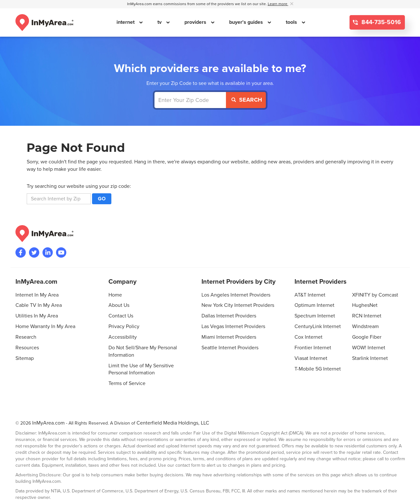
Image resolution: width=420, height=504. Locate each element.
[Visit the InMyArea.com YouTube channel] (61, 252)
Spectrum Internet (315, 316)
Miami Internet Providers (229, 337)
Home (115, 295)
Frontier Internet (313, 348)
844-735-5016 (380, 22)
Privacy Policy (124, 326)
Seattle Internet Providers (230, 348)
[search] (59, 199)
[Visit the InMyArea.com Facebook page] (21, 252)
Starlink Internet (370, 358)
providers (196, 22)
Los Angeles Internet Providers (236, 295)
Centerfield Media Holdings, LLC (173, 423)
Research (26, 337)
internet (126, 22)
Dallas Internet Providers (229, 316)
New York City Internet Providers (238, 305)
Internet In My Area (37, 295)
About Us (119, 305)
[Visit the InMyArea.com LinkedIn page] (48, 252)
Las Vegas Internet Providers (233, 326)
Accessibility (123, 337)
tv (160, 22)
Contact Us (121, 316)
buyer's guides (247, 22)
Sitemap (25, 358)
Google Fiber (367, 337)
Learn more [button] (278, 4)
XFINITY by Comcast (375, 295)
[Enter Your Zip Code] (190, 100)
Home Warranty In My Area (45, 326)
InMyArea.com (48, 423)
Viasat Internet (311, 358)
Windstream (365, 326)
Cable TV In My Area (39, 305)
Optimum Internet (314, 305)
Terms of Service (127, 383)
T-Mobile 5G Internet (318, 369)
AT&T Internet (310, 295)
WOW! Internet (369, 348)
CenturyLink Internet (318, 326)
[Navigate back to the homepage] (44, 23)
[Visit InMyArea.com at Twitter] (34, 252)
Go (102, 199)
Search (247, 100)
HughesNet (365, 305)
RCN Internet (367, 316)
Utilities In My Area (37, 316)
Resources (27, 348)
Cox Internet (308, 337)
